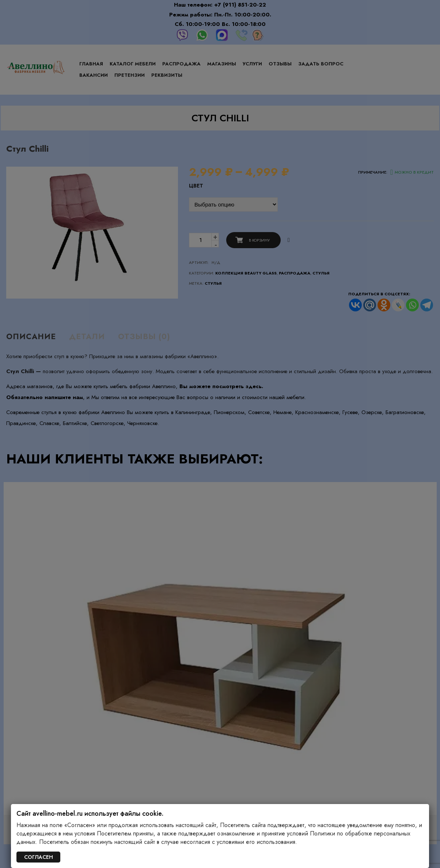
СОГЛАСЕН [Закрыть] (39, 857)
